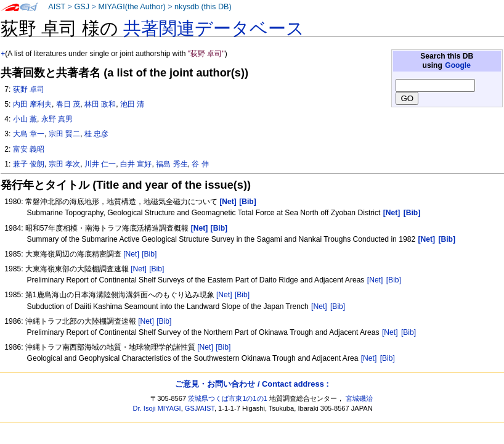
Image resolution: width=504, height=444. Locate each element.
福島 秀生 (172, 164)
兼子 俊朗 (29, 164)
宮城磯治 (359, 398)
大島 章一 (29, 134)
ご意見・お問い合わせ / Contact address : (252, 384)
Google (458, 65)
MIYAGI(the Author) (132, 7)
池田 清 (132, 104)
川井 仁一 (100, 164)
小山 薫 (25, 119)
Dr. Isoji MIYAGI (157, 408)
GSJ (82, 7)
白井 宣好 (136, 164)
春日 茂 (68, 104)
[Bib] (149, 254)
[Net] (131, 254)
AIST (57, 7)
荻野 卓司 (29, 89)
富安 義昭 (29, 149)
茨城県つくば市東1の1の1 (228, 398)
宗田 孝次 (64, 164)
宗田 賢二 (64, 134)
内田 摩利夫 (32, 104)
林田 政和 (100, 104)
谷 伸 (200, 164)
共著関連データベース (214, 28)
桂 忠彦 (96, 134)
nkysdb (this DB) (203, 7)
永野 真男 (57, 119)
